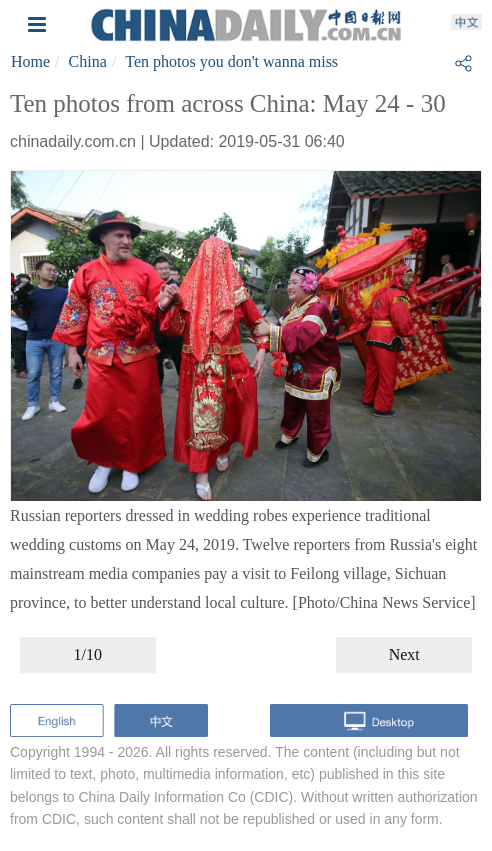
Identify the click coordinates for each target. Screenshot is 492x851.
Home (30, 61)
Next (404, 654)
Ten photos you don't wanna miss (231, 61)
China (88, 61)
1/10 (88, 654)
